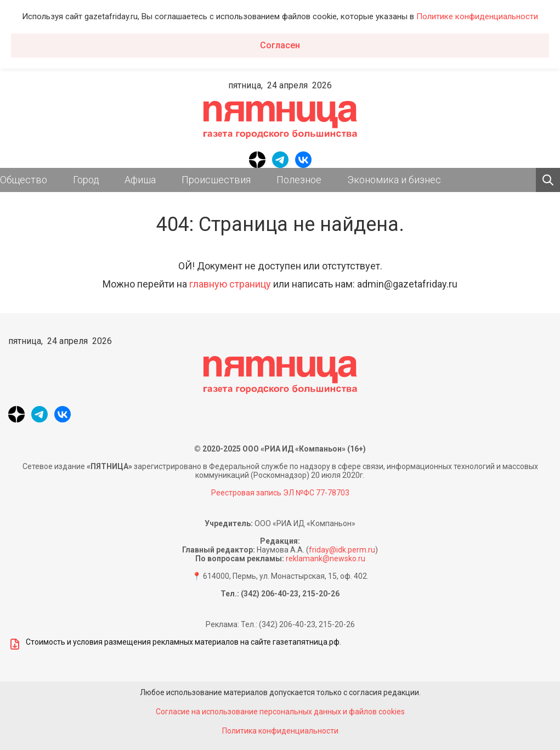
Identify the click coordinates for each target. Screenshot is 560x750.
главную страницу (230, 284)
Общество (24, 180)
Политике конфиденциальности (477, 16)
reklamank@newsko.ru (326, 559)
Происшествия (216, 180)
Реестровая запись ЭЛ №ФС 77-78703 (280, 493)
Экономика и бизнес (394, 180)
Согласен (280, 45)
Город (86, 180)
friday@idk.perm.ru (342, 550)
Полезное (299, 180)
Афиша (140, 180)
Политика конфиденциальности (280, 731)
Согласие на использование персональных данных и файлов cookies (280, 712)
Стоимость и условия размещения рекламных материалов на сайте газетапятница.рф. (175, 644)
